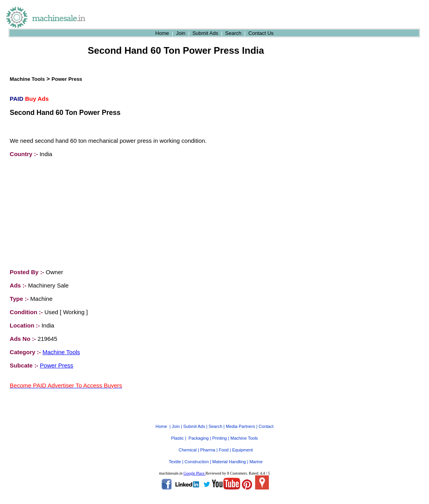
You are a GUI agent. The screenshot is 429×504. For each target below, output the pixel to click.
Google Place (194, 466)
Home (162, 33)
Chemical (188, 443)
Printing (220, 431)
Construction (197, 455)
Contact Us (261, 33)
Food (224, 443)
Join (181, 33)
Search (233, 33)
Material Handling (229, 455)
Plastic (177, 431)
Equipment (242, 443)
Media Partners (240, 419)
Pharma (208, 443)
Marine (256, 455)
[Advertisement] (69, 213)
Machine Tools (27, 79)
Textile (175, 455)
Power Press (67, 79)
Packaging (198, 431)
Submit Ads (205, 33)
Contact (266, 419)
